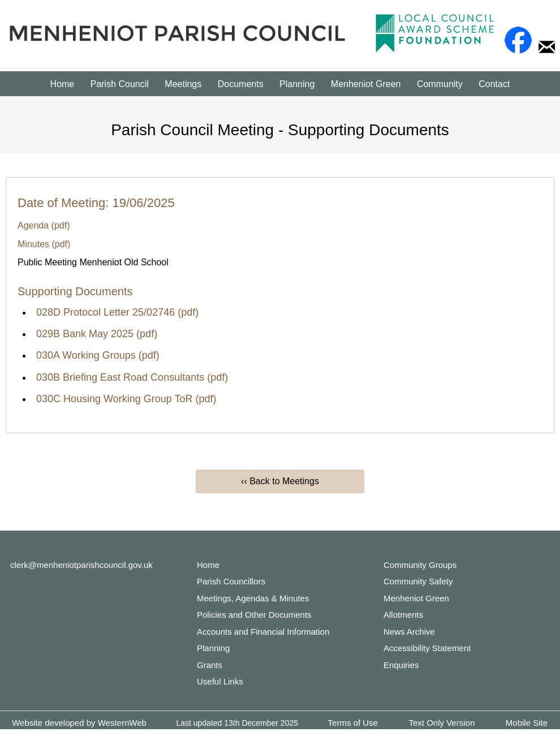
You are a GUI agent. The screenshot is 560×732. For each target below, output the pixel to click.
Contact (494, 84)
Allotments (403, 615)
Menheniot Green (366, 84)
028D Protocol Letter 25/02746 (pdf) (117, 312)
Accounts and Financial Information (263, 632)
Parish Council (120, 84)
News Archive (409, 632)
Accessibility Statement (427, 648)
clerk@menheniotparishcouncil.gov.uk (81, 565)
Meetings (183, 84)
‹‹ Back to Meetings (280, 481)
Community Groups (420, 565)
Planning (297, 84)
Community (440, 84)
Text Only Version (442, 723)
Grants (210, 665)
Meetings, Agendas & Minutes (253, 598)
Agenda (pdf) (44, 225)
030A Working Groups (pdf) (98, 355)
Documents (241, 84)
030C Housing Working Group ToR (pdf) (126, 399)
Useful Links (220, 681)
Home (63, 84)
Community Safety (418, 581)
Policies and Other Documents (254, 615)
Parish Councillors (231, 581)
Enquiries (401, 665)
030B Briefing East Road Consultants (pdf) (132, 377)
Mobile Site (527, 723)
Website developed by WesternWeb (79, 723)
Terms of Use (353, 723)
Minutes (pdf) (44, 244)
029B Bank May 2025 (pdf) (97, 334)
